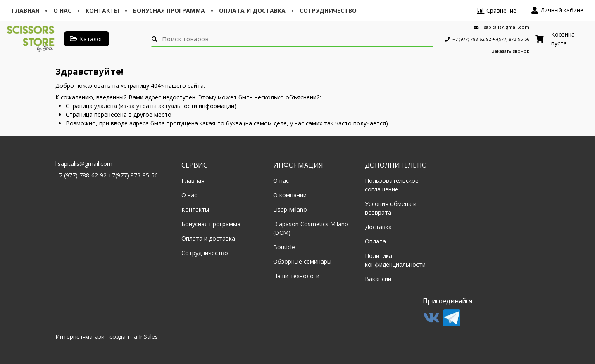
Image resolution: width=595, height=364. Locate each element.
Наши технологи (296, 276)
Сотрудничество (328, 11)
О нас (62, 11)
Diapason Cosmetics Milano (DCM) (311, 228)
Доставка (378, 227)
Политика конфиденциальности (395, 260)
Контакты (102, 11)
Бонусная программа (169, 11)
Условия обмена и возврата (391, 208)
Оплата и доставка (252, 11)
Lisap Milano (290, 209)
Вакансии (378, 279)
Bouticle (284, 247)
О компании (290, 195)
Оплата (375, 241)
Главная (25, 11)
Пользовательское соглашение (392, 185)
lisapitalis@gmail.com (84, 164)
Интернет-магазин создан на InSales (107, 337)
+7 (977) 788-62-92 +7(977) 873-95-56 (107, 175)
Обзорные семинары (302, 261)
